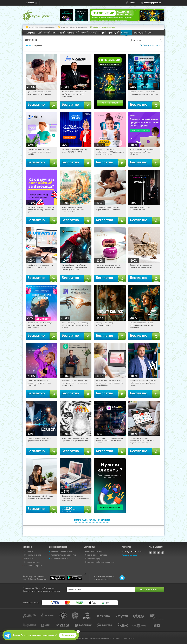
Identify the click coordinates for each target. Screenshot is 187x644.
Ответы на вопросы (33, 565)
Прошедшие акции (59, 558)
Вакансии (28, 558)
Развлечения (73, 32)
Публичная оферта (94, 558)
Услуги (84, 32)
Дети (62, 32)
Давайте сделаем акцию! (62, 551)
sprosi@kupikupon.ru (132, 551)
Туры (55, 32)
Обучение (126, 32)
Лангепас (30, 3)
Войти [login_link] (132, 3)
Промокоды (114, 32)
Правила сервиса (32, 562)
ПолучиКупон (139, 32)
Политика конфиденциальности (100, 562)
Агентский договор (94, 551)
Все (24, 33)
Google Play (74, 578)
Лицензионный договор (96, 555)
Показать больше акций (92, 520)
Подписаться (68, 635)
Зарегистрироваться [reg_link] (152, 3)
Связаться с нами (130, 555)
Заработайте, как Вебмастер (63, 555)
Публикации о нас (32, 555)
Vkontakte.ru (155, 553)
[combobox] (146, 40)
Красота (93, 32)
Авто (150, 32)
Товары (103, 32)
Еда (40, 32)
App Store (58, 578)
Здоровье (32, 32)
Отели (47, 32)
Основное (29, 551)
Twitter (159, 553)
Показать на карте (151, 45)
